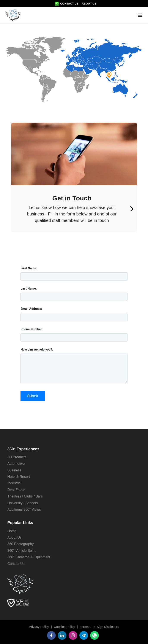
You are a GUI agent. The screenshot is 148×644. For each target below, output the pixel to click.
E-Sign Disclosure (106, 627)
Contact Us (69, 4)
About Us (89, 4)
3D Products (17, 457)
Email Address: (31, 309)
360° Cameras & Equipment (29, 557)
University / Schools (23, 503)
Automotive (16, 464)
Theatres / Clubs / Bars (25, 496)
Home (12, 531)
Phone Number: (32, 329)
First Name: (29, 268)
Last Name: (29, 288)
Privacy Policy (39, 627)
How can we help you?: (37, 349)
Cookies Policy (64, 627)
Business (14, 470)
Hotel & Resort (19, 477)
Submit (33, 396)
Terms (84, 627)
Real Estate (16, 490)
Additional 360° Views (24, 509)
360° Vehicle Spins (22, 551)
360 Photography (20, 544)
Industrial (14, 483)
